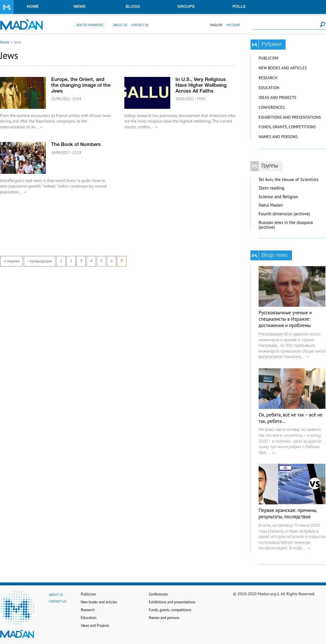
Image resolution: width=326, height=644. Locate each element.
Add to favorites (90, 25)
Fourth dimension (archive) (284, 214)
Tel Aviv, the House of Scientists (289, 180)
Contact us (140, 25)
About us (120, 25)
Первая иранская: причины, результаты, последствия (288, 513)
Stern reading (272, 188)
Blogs (133, 7)
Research (268, 78)
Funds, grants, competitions (287, 127)
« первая (12, 261)
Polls (239, 7)
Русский (233, 25)
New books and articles (283, 68)
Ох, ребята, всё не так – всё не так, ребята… (291, 418)
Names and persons (278, 137)
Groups (186, 7)
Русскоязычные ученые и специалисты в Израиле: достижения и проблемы (285, 319)
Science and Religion (278, 197)
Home (33, 7)
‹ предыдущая (40, 261)
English (216, 25)
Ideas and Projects (277, 98)
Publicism (268, 58)
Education (269, 88)
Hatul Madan (271, 205)
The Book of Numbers (76, 145)
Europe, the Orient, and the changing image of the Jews (81, 85)
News (79, 7)
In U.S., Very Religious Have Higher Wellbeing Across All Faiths (201, 85)
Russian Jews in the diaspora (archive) (286, 225)
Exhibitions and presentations (290, 117)
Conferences (272, 107)
